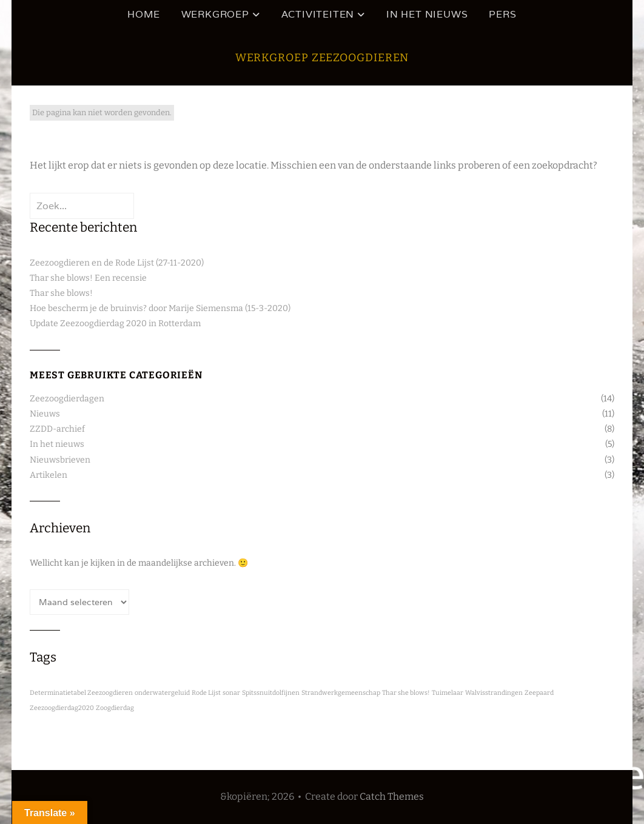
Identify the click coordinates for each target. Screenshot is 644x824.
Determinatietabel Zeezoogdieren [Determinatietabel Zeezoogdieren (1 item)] (81, 693)
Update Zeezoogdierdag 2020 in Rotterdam (115, 323)
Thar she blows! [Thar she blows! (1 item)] (406, 693)
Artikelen (49, 475)
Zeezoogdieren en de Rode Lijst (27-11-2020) (117, 263)
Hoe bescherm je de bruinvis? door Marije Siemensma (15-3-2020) (160, 308)
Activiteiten (318, 14)
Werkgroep (215, 14)
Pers (502, 14)
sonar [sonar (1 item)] (231, 693)
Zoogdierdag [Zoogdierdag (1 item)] (115, 708)
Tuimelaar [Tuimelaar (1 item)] (448, 693)
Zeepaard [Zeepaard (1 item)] (539, 693)
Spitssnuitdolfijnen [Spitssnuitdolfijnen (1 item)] (271, 693)
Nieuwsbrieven (60, 460)
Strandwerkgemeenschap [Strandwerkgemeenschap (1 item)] (341, 693)
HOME (143, 14)
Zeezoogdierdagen (67, 399)
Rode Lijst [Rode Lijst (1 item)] (206, 693)
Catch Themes (392, 796)
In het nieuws (427, 14)
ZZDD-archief (57, 429)
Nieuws (45, 414)
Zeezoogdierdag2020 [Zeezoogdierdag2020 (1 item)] (62, 708)
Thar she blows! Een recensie (88, 278)
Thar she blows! (61, 293)
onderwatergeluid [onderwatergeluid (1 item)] (162, 693)
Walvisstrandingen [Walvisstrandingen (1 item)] (494, 693)
